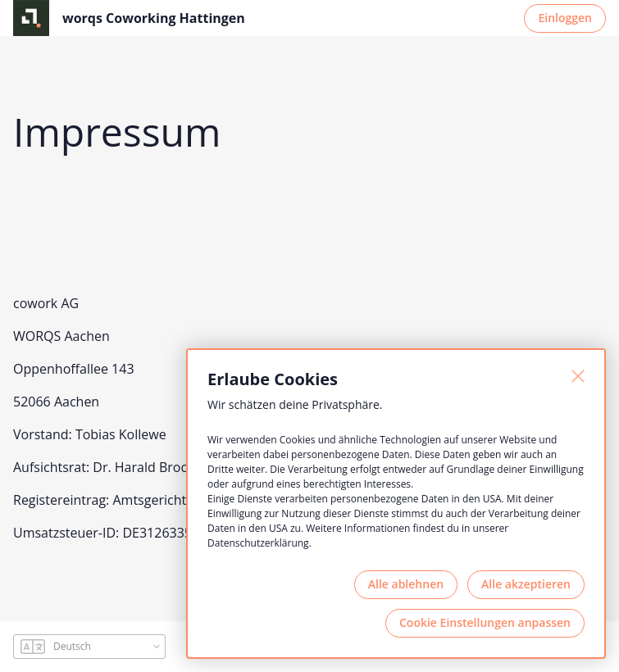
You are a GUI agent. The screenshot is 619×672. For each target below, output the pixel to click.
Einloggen (565, 18)
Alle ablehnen (406, 584)
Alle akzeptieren (526, 584)
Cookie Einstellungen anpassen (485, 622)
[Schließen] (578, 376)
